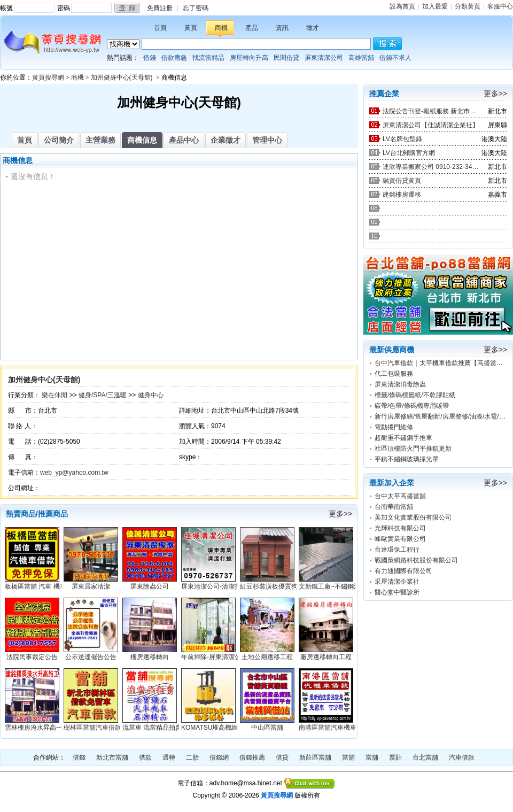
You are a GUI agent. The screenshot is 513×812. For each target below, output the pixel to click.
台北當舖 (425, 757)
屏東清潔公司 (324, 58)
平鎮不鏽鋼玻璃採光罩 (407, 459)
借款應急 (174, 58)
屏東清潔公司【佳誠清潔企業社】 (431, 125)
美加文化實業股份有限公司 (413, 517)
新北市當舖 (112, 757)
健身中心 (151, 395)
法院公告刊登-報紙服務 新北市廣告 (431, 111)
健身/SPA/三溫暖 (103, 395)
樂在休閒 (55, 395)
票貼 (395, 757)
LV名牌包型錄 (402, 139)
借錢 (150, 58)
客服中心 (500, 6)
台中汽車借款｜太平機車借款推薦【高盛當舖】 (442, 363)
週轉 (169, 757)
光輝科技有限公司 (400, 528)
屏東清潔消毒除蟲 (400, 384)
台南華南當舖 (394, 507)
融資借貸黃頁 (402, 181)
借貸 (282, 757)
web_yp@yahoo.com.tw (74, 473)
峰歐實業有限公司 (400, 539)
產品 (252, 28)
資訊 (282, 28)
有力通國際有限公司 (403, 571)
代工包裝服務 (394, 374)
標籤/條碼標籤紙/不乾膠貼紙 (415, 395)
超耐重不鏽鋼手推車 (403, 438)
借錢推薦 (252, 757)
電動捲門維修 (394, 427)
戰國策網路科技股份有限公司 (416, 560)
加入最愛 (435, 6)
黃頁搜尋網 (48, 78)
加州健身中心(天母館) (123, 78)
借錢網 (219, 757)
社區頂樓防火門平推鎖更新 (413, 448)
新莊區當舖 (315, 757)
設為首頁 (402, 6)
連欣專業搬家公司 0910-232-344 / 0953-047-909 (431, 167)
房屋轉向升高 (249, 58)
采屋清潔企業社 (397, 582)
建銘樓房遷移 (402, 195)
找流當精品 (208, 58)
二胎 (192, 757)
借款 (145, 757)
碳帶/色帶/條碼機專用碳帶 (412, 406)
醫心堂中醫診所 (397, 592)
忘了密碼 (196, 8)
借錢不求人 (395, 58)
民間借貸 (286, 58)
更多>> (340, 514)
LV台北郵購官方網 (409, 153)
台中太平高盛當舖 (400, 496)
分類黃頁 (468, 6)
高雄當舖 (361, 58)
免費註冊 (160, 8)
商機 (221, 28)
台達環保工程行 (397, 550)
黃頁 (191, 28)
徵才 (313, 28)
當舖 (348, 757)
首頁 (160, 28)
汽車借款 (462, 757)
